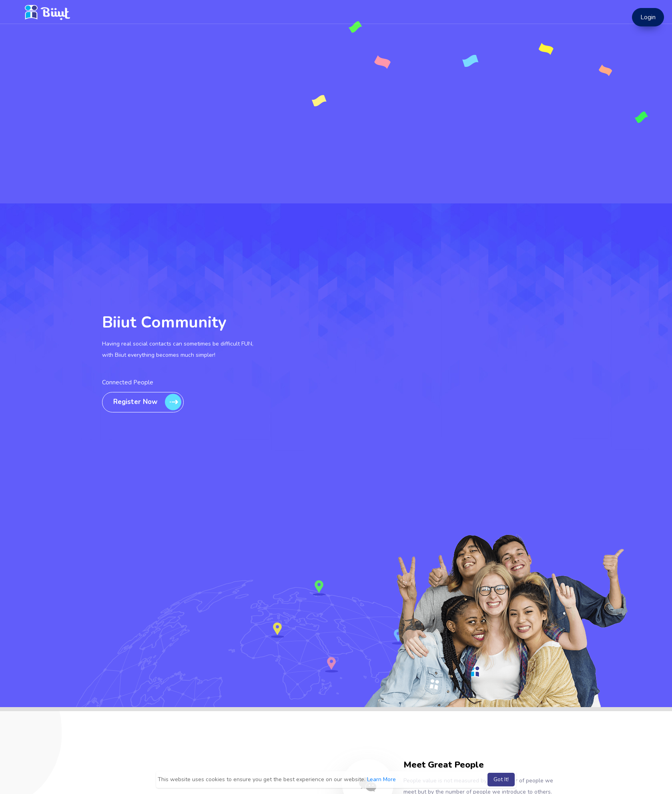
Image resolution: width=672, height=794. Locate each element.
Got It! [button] (501, 779)
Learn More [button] (381, 779)
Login (648, 17)
